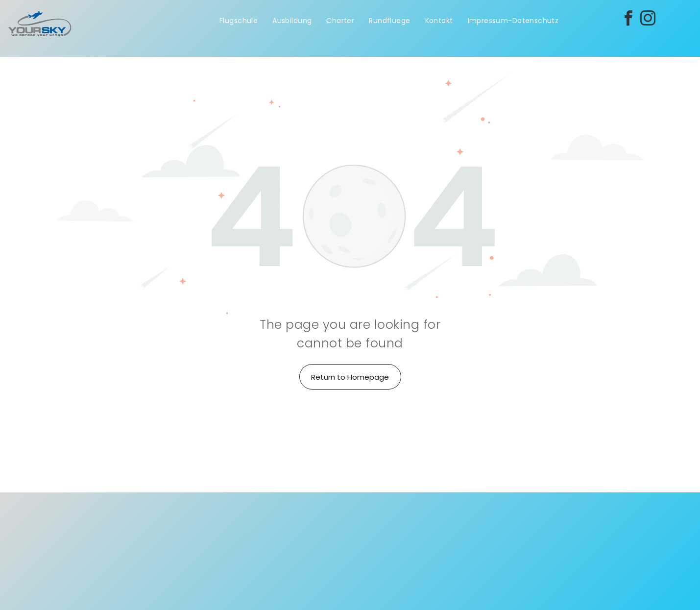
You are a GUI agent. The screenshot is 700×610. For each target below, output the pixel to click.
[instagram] (648, 20)
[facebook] (628, 20)
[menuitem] (239, 21)
